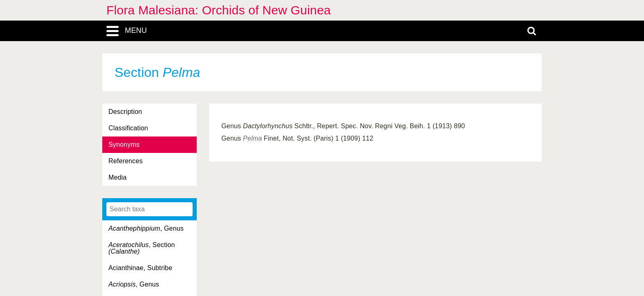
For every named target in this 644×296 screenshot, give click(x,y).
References (125, 161)
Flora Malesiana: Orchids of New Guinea (218, 10)
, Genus (146, 228)
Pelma (253, 138)
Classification (128, 128)
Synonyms (124, 145)
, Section (142, 248)
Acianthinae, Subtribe (140, 268)
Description (125, 112)
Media (117, 177)
